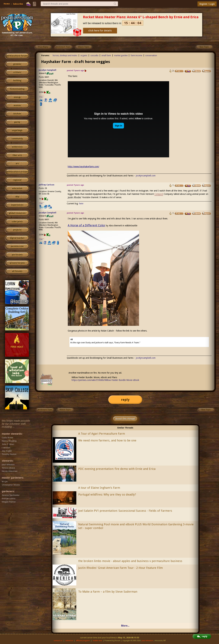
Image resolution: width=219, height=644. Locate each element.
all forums (17, 271)
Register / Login (207, 4)
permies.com (17, 246)
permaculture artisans (17, 172)
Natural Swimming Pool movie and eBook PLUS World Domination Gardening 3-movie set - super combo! (136, 526)
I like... (42, 97)
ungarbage (17, 130)
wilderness (17, 147)
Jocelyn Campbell (48, 70)
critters (17, 72)
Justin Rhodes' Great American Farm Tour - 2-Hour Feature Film (121, 568)
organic (84, 55)
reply (125, 400)
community (17, 139)
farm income (136, 55)
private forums (17, 263)
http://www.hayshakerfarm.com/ (83, 167)
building (17, 81)
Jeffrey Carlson (47, 185)
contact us (58, 641)
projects (17, 230)
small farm (106, 55)
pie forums (17, 255)
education (17, 188)
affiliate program (83, 641)
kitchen (17, 114)
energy (17, 97)
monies (17, 105)
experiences (17, 205)
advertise (69, 641)
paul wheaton (147, 641)
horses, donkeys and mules (65, 55)
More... (125, 626)
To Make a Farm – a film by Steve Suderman (108, 592)
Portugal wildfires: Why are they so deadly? (107, 495)
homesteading (17, 89)
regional (17, 180)
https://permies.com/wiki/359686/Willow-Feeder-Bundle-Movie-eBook (105, 380)
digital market (17, 238)
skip (17, 197)
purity (17, 122)
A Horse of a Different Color (87, 225)
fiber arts (17, 155)
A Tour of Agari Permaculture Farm (102, 434)
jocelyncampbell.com (146, 176)
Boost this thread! (125, 419)
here (81, 204)
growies (17, 64)
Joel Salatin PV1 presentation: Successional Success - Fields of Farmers (125, 511)
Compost (159, 194)
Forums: (46, 55)
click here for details (100, 31)
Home (7, 4)
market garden (121, 55)
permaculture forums (17, 56)
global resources (17, 213)
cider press (17, 222)
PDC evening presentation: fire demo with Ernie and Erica (117, 469)
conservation (151, 55)
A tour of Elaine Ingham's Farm (99, 488)
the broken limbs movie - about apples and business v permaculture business (130, 561)
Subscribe (18, 4)
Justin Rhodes (74, 197)
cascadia (94, 55)
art (17, 164)
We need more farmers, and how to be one (107, 440)
